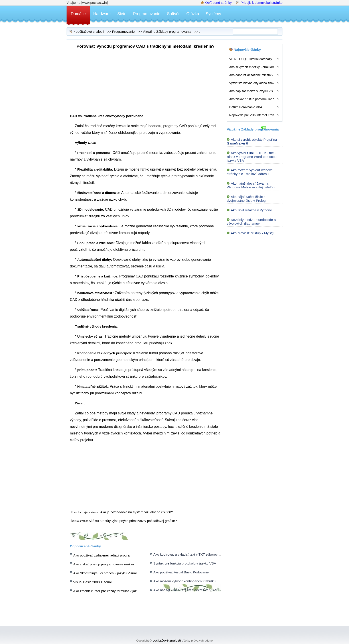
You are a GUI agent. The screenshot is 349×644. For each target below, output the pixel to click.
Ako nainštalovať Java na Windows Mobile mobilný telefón (251, 185)
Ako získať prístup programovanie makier (104, 564)
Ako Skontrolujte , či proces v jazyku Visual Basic (110, 573)
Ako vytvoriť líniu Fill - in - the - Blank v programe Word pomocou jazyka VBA (252, 157)
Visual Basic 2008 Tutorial (92, 582)
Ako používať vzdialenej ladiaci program (103, 555)
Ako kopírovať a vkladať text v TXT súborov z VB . (190, 554)
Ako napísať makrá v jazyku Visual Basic (252, 91)
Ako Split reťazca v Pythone (251, 210)
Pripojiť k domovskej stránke (262, 3)
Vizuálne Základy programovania (167, 32)
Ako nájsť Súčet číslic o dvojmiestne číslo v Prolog (246, 199)
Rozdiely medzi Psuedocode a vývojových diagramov (251, 222)
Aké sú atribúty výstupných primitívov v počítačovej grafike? (133, 521)
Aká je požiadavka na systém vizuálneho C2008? (137, 512)
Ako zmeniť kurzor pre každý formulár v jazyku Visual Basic (117, 591)
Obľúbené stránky (218, 3)
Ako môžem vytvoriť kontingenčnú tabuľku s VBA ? (191, 581)
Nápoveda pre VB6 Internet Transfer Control (252, 115)
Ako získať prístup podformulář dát (252, 99)
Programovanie (147, 14)
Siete (122, 14)
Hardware (102, 14)
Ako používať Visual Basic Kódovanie (181, 572)
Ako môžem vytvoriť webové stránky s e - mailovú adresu (250, 172)
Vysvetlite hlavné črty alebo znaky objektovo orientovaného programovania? (252, 83)
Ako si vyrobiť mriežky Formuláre (252, 67)
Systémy (213, 14)
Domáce (78, 14)
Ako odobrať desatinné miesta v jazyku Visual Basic (252, 75)
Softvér (173, 14)
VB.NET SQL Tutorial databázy (251, 59)
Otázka (193, 14)
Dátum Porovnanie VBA (246, 107)
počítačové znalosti (90, 32)
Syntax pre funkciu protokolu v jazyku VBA (185, 563)
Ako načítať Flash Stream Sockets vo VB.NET (187, 590)
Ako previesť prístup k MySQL (253, 233)
